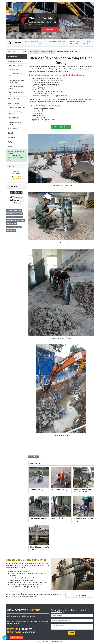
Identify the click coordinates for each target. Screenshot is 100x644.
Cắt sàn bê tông (43, 43)
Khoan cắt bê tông (30, 42)
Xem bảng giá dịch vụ (61, 127)
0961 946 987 (17, 156)
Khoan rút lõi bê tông (16, 66)
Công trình (78, 43)
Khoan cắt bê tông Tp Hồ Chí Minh (15, 220)
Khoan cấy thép (14, 70)
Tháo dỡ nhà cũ (14, 118)
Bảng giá (72, 43)
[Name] (72, 616)
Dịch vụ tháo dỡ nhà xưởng (15, 123)
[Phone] (72, 621)
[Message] (72, 627)
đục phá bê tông (11, 230)
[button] (13, 21)
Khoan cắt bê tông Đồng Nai (16, 93)
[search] (15, 51)
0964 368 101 (17, 179)
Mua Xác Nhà (65, 43)
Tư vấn (84, 43)
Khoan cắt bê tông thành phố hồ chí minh (17, 81)
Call (80, 595)
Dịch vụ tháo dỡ (54, 42)
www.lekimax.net (56, 641)
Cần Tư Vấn (50, 29)
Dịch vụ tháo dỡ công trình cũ (16, 113)
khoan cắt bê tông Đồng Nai (14, 227)
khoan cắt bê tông (34, 457)
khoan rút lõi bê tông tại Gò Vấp (15, 217)
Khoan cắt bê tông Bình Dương (67, 52)
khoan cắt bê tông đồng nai (16, 75)
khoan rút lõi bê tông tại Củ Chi (15, 214)
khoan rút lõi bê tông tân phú (14, 210)
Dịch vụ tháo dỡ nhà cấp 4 (17, 108)
